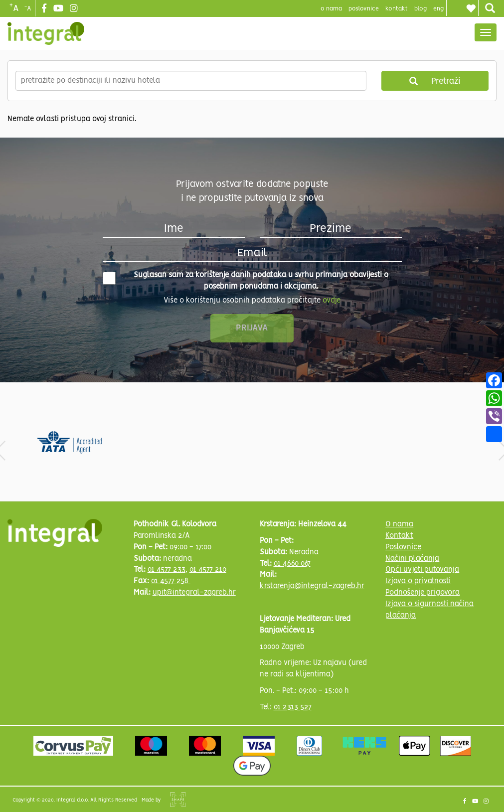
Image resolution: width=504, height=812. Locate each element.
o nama (331, 9)
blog (420, 9)
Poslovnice (403, 547)
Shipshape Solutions (178, 800)
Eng (438, 9)
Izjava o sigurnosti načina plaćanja (429, 610)
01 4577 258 (171, 581)
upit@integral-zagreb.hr (194, 593)
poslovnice (364, 9)
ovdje (332, 301)
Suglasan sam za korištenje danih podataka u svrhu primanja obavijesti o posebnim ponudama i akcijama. (246, 281)
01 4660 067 (292, 564)
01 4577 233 (167, 570)
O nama (399, 524)
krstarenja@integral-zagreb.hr (312, 586)
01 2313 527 (293, 707)
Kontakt (397, 9)
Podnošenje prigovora (422, 593)
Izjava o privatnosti (418, 581)
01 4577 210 (208, 570)
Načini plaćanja (412, 559)
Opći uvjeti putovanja (422, 570)
